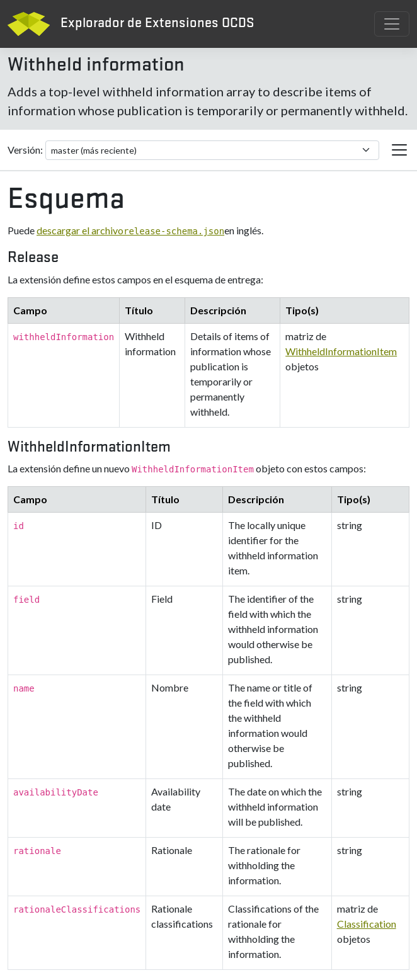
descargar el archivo (130, 230)
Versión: (25, 150)
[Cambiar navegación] (392, 24)
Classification (367, 924)
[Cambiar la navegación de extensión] (399, 150)
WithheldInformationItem (341, 351)
